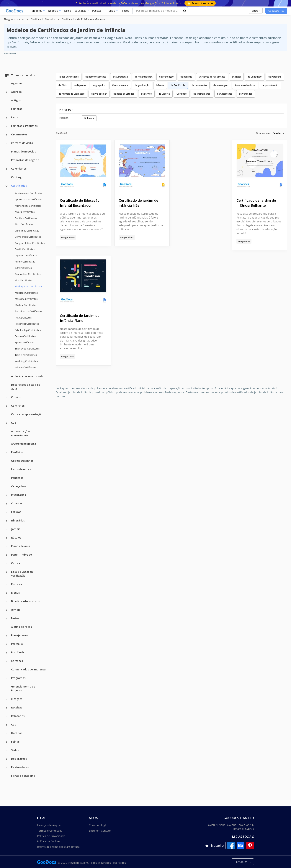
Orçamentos (19, 134)
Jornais (16, 529)
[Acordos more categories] (6, 92)
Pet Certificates (23, 318)
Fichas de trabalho (23, 776)
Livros (15, 117)
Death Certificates (25, 249)
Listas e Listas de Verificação (22, 574)
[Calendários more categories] (6, 169)
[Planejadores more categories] (6, 636)
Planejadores (19, 635)
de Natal (236, 77)
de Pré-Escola (178, 85)
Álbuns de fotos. (22, 627)
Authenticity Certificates (28, 206)
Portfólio (17, 644)
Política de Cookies (49, 841)
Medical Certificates (26, 305)
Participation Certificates (28, 311)
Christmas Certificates (27, 231)
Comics (16, 397)
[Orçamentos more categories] (6, 135)
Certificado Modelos (44, 19)
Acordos (16, 92)
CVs (13, 423)
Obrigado (182, 94)
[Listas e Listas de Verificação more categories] (6, 572)
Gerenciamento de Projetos (23, 688)
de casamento (199, 85)
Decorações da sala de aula (26, 387)
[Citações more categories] (6, 699)
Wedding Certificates (26, 361)
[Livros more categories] (6, 118)
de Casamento (225, 94)
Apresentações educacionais (21, 433)
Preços (125, 11)
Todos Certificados (69, 77)
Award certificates (25, 212)
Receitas (17, 707)
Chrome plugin (98, 825)
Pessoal (97, 11)
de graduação (142, 85)
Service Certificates (25, 336)
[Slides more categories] (6, 751)
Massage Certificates (26, 299)
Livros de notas (21, 469)
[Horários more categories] (6, 734)
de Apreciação (121, 77)
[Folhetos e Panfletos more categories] (6, 126)
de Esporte (164, 94)
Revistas (17, 584)
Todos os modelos (20, 75)
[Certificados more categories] (6, 186)
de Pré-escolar (99, 94)
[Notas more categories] (6, 619)
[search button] (185, 11)
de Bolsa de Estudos (124, 94)
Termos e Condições (50, 831)
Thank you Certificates (27, 349)
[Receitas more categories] (6, 708)
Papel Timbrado (22, 555)
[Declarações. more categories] (6, 759)
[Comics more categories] (6, 398)
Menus (15, 593)
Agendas (17, 83)
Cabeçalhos (19, 486)
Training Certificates (26, 355)
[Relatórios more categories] (6, 716)
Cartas (15, 563)
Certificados (19, 186)
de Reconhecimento (96, 77)
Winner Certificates (25, 367)
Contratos (18, 406)
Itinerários (18, 520)
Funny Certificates (25, 262)
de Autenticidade (144, 77)
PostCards (18, 652)
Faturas (16, 512)
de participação (270, 85)
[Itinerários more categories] (6, 521)
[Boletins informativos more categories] (6, 602)
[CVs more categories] (6, 423)
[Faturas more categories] (6, 512)
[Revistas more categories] (6, 585)
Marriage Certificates (26, 293)
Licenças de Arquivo (50, 825)
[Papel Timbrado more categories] (6, 555)
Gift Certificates (23, 268)
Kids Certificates (24, 280)
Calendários (19, 169)
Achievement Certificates (29, 193)
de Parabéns (275, 77)
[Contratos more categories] (6, 406)
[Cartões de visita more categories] (6, 143)
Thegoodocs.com (14, 19)
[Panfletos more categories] (6, 453)
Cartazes (17, 661)
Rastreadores (20, 767)
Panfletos (17, 452)
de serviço (146, 94)
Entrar (256, 11)
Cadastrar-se (276, 11)
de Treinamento (202, 94)
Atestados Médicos (245, 85)
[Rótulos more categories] (6, 538)
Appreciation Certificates (28, 199)
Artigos (16, 100)
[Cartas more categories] (6, 564)
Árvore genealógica (24, 444)
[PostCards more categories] (6, 653)
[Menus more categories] (6, 593)
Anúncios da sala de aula (27, 376)
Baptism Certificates (26, 218)
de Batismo (186, 77)
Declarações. (19, 759)
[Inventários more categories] (6, 495)
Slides (15, 750)
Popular (277, 133)
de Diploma (80, 85)
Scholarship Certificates (28, 330)
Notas (15, 618)
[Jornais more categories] (6, 529)
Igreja (68, 11)
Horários (17, 733)
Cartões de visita (22, 143)
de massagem (221, 85)
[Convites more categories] (6, 504)
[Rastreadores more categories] (6, 768)
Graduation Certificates (28, 274)
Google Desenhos (22, 461)
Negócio (53, 11)
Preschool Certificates (27, 324)
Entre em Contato (100, 831)
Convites (17, 503)
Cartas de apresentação (27, 414)
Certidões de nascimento (212, 77)
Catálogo (17, 177)
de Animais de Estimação (72, 94)
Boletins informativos (25, 601)
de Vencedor (246, 94)
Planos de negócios (23, 151)
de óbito (63, 85)
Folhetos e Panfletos (24, 126)
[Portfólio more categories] (6, 644)
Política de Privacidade (51, 836)
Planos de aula (21, 546)
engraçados (99, 85)
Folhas (15, 742)
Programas (18, 678)
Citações (17, 699)
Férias (111, 11)
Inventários (18, 495)
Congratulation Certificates (30, 243)
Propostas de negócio (25, 160)
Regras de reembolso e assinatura (58, 847)
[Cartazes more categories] (6, 661)
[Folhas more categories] (6, 742)
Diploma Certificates (26, 255)
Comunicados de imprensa (28, 669)
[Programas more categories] (6, 678)
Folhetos (17, 109)
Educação (80, 11)
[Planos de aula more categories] (6, 547)
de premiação (166, 77)
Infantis (160, 85)
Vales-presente (120, 85)
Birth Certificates (24, 224)
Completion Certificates (28, 237)
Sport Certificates (24, 342)
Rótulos (16, 538)
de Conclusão (255, 77)
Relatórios (18, 716)
